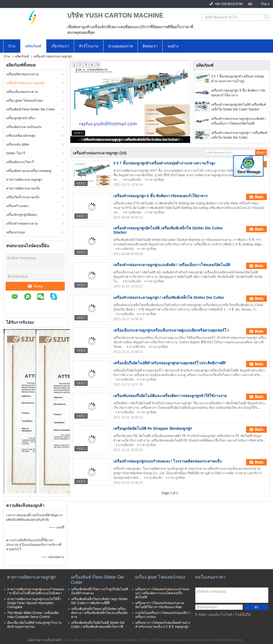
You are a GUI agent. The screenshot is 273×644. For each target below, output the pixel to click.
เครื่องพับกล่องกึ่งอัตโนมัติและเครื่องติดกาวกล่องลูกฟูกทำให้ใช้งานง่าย (170, 396)
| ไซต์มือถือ (242, 614)
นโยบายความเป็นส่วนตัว (45, 640)
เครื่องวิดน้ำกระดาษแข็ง (23, 197)
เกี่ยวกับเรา (60, 46)
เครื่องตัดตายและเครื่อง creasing (29, 171)
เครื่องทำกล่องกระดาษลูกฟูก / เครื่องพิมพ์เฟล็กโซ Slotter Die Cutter (131, 140)
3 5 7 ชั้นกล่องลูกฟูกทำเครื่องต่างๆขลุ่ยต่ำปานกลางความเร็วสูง (238, 79)
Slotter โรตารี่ (16, 153)
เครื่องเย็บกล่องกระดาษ (22, 92)
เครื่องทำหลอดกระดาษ (22, 224)
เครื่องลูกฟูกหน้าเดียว (21, 118)
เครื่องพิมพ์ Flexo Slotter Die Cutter (31, 109)
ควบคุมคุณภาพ (121, 46)
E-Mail (200, 614)
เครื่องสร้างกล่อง (17, 206)
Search (266, 17)
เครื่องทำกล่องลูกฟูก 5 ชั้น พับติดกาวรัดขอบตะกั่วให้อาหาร (238, 93)
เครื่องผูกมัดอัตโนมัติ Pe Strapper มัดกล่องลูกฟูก (153, 428)
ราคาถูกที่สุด (156, 180)
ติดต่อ (35, 286)
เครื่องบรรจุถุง (16, 232)
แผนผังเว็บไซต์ (220, 614)
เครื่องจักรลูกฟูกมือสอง (22, 215)
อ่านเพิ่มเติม (133, 180)
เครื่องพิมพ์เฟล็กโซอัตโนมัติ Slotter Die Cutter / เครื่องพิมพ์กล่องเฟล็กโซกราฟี (98, 625)
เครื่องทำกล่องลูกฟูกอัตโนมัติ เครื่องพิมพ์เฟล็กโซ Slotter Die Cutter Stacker (239, 107)
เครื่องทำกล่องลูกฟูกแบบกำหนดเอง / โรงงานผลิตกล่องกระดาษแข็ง (167, 461)
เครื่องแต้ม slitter (18, 145)
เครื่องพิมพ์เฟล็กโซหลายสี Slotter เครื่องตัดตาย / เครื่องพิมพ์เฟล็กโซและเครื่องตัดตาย (99, 613)
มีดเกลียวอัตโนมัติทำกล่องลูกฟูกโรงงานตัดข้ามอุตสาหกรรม (34, 625)
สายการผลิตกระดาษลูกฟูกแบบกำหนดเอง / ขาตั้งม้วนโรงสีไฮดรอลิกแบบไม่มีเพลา (36, 591)
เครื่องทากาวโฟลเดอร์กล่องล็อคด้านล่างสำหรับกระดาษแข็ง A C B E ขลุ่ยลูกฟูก (163, 625)
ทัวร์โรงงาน (89, 46)
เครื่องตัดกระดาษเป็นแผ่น (24, 127)
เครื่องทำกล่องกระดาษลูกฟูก (25, 83)
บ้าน (12, 46)
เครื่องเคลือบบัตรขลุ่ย (21, 136)
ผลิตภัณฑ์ (33, 46)
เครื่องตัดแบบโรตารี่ (20, 162)
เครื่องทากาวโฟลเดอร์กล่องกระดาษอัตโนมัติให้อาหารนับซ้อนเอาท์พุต (160, 605)
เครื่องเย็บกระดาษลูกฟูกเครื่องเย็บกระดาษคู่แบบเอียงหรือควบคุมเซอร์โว (171, 330)
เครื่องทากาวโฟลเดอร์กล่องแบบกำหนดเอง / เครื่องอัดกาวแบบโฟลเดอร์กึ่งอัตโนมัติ (162, 593)
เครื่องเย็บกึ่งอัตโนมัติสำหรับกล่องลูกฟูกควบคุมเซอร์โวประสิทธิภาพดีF (170, 363)
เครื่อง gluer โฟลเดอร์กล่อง (25, 101)
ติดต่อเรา (150, 46)
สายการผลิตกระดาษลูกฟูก (24, 180)
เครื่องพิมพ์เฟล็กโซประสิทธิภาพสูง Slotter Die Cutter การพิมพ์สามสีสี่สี (99, 601)
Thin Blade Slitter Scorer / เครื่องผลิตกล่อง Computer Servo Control (33, 615)
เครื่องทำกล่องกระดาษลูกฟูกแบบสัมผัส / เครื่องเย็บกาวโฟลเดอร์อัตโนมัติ (238, 121)
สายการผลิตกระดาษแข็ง (23, 188)
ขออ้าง (173, 46)
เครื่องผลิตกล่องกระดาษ (22, 74)
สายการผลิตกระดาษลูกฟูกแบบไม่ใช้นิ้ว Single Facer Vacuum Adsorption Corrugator (34, 603)
